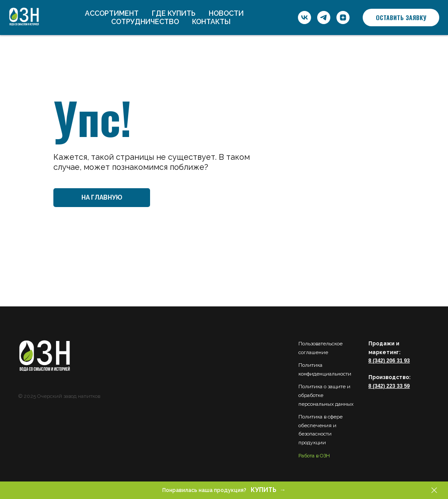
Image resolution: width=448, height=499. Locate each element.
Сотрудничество (145, 22)
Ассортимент (112, 13)
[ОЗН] (304, 18)
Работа (306, 456)
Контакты (211, 22)
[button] (401, 18)
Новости (226, 13)
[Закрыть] (434, 490)
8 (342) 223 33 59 (389, 386)
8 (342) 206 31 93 (389, 361)
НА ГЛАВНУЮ (102, 197)
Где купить (174, 13)
